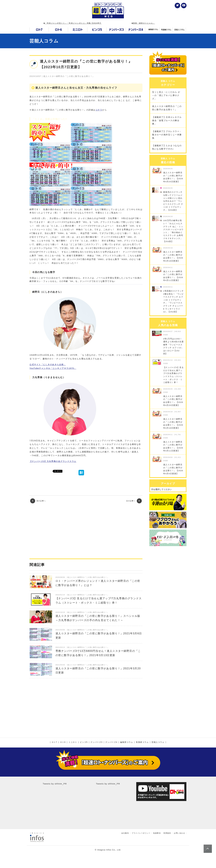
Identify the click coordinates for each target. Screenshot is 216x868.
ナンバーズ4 (111, 742)
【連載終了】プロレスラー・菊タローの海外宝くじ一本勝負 (167, 135)
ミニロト (73, 742)
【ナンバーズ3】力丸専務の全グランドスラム (53, 461)
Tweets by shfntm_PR (55, 784)
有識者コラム (142, 742)
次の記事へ (134, 501)
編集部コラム (127, 742)
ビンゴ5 (84, 742)
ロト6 (63, 742)
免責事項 (157, 833)
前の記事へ (38, 501)
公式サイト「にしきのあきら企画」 (48, 364)
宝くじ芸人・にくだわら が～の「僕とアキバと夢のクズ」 (166, 95)
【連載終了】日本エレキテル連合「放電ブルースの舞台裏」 (167, 120)
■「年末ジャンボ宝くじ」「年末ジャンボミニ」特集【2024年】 (73, 23)
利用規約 (167, 833)
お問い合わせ (179, 833)
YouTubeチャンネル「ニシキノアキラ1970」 (53, 368)
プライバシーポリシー (141, 833)
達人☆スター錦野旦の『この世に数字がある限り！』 (167, 108)
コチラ (99, 110)
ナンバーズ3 (96, 742)
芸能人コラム (44, 41)
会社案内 (125, 833)
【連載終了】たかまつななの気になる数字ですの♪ (167, 147)
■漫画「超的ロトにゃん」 (143, 23)
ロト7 (54, 742)
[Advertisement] (86, 531)
